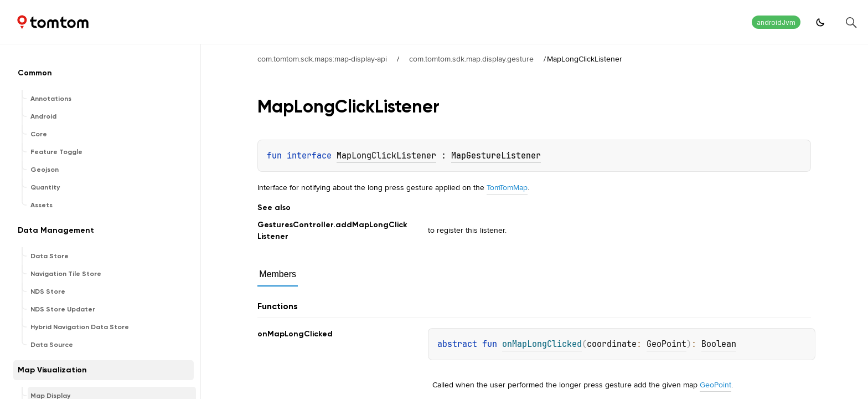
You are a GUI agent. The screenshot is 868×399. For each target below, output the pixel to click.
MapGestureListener (496, 156)
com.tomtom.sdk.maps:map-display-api (322, 59)
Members (278, 274)
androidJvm (776, 22)
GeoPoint (666, 344)
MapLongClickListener (386, 156)
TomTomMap (507, 187)
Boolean (719, 344)
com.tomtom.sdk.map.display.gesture (471, 59)
